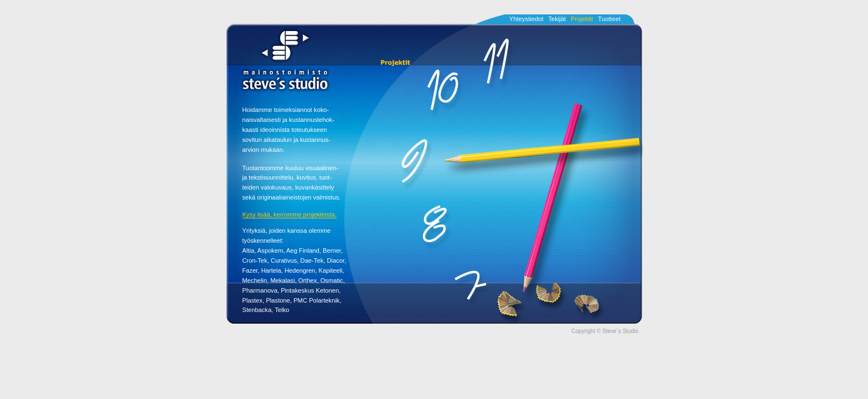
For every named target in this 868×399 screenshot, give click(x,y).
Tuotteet (609, 19)
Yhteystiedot (526, 19)
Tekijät (557, 19)
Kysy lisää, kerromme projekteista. (290, 214)
